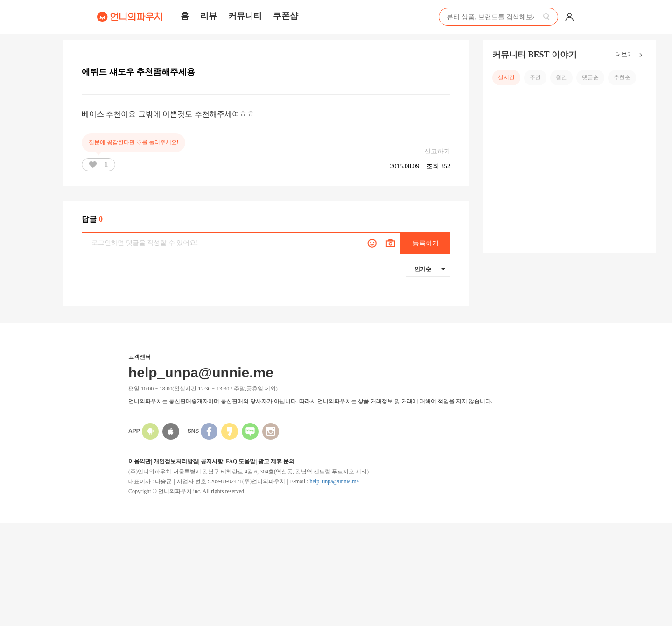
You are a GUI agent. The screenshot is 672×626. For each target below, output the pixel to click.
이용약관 (140, 461)
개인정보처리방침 (176, 461)
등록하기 (426, 243)
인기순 (430, 269)
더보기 (631, 55)
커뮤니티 (245, 16)
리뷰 (209, 16)
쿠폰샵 (286, 16)
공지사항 (212, 461)
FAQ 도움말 (241, 461)
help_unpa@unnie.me (334, 481)
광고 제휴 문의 (276, 461)
